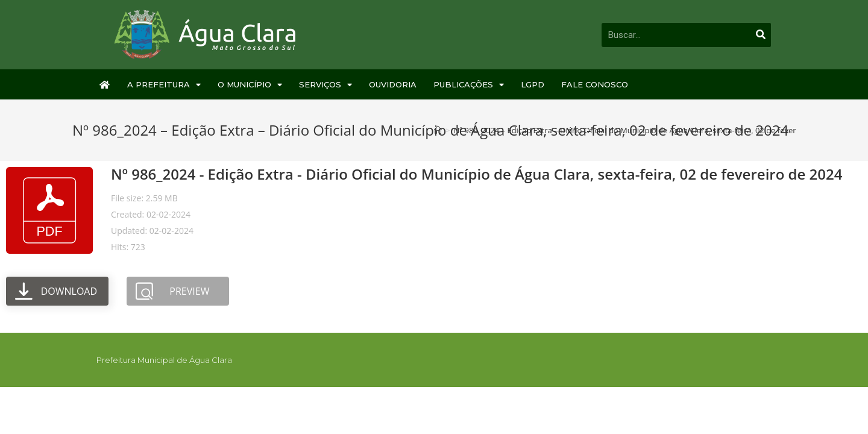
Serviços (325, 85)
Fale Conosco (595, 84)
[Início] (438, 130)
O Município (250, 85)
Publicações (469, 85)
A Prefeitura (164, 85)
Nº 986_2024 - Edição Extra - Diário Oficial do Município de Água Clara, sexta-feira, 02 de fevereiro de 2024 (476, 174)
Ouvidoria (393, 84)
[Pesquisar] (761, 35)
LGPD (533, 84)
